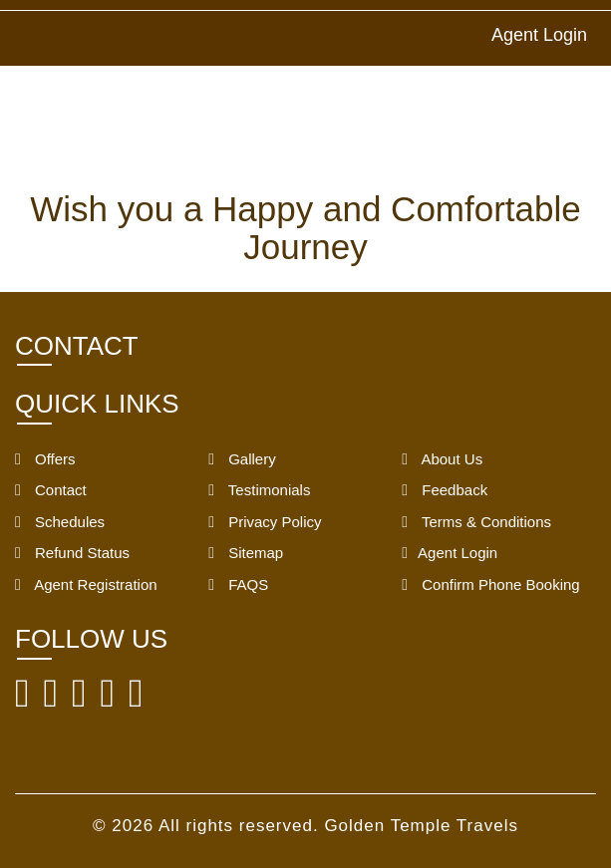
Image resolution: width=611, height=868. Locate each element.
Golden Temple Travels (421, 826)
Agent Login (539, 35)
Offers (45, 459)
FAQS (238, 584)
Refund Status (72, 553)
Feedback (445, 490)
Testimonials (259, 490)
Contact (51, 490)
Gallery (242, 459)
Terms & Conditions (476, 522)
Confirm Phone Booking (490, 584)
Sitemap (246, 553)
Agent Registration (86, 584)
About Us (442, 459)
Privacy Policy (265, 522)
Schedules (60, 522)
